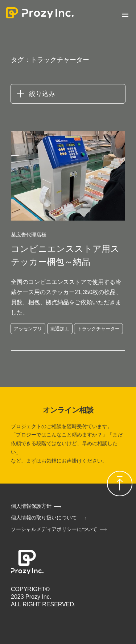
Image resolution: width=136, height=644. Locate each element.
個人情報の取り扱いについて (44, 518)
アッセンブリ (28, 329)
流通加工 (60, 329)
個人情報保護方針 (31, 506)
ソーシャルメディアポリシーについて (54, 529)
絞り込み (42, 94)
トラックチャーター (98, 329)
